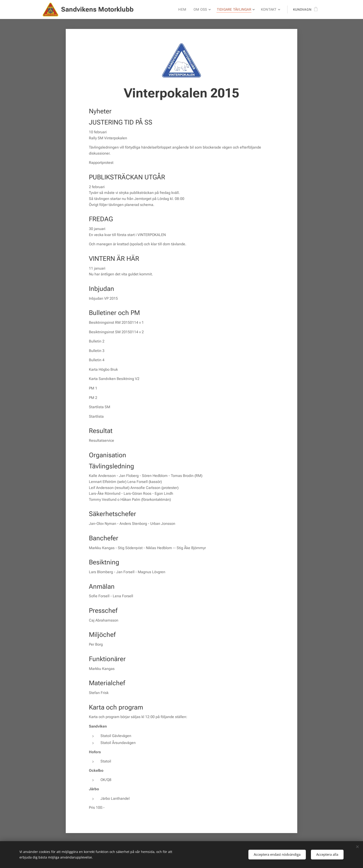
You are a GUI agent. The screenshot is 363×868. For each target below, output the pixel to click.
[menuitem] (184, 9)
